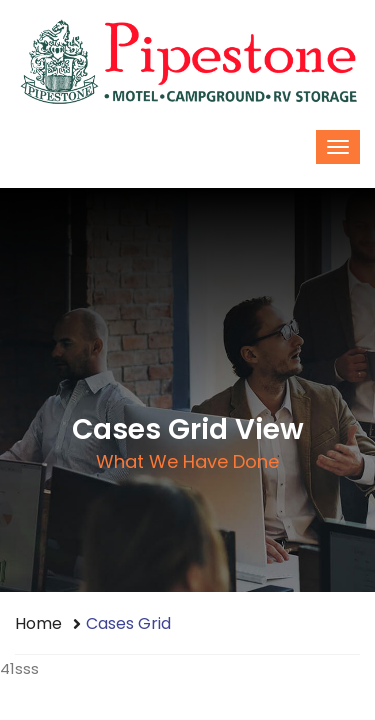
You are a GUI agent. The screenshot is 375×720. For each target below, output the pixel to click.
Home (38, 623)
